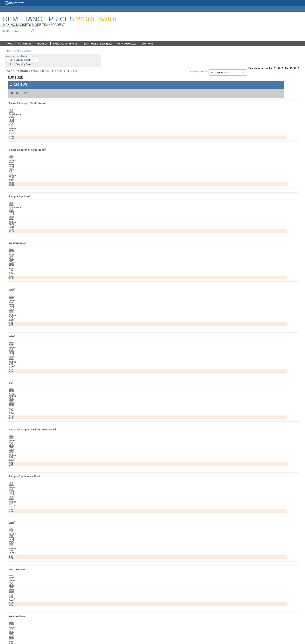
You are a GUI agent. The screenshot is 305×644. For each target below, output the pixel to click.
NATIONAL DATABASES (65, 44)
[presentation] (18, 85)
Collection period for (199, 71)
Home (9, 51)
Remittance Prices (61, 19)
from (25, 57)
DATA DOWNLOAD (127, 44)
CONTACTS (147, 44)
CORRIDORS (25, 44)
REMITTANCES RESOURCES (97, 44)
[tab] (146, 85)
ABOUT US (42, 44)
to (33, 57)
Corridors (18, 51)
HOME (10, 44)
